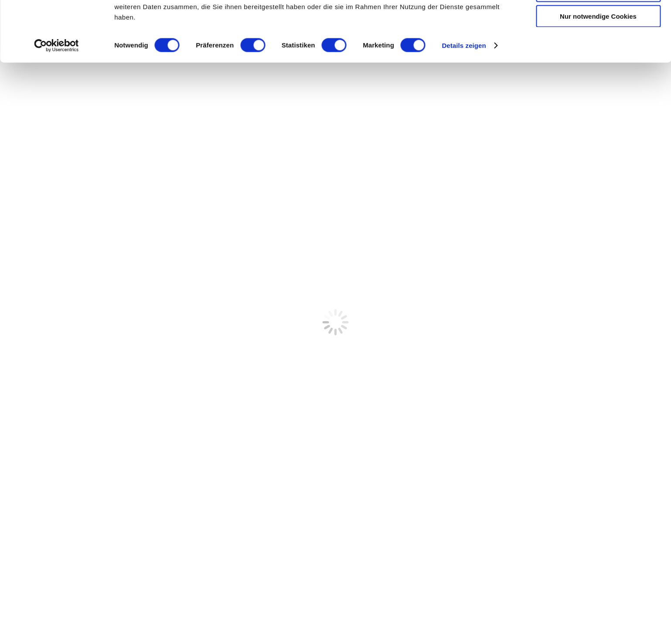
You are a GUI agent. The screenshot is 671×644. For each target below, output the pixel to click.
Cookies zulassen (598, 22)
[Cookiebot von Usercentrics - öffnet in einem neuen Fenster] (56, 102)
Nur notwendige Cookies (598, 73)
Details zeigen (464, 102)
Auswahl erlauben (598, 47)
